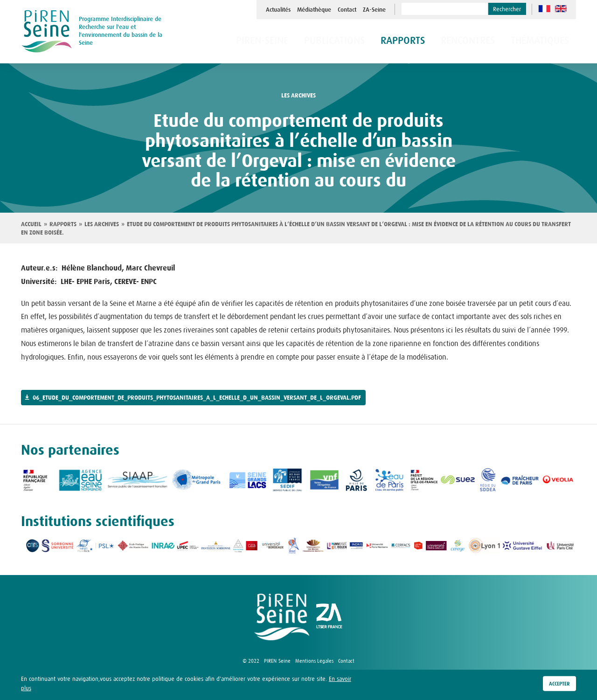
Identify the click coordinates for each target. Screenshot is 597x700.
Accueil (31, 224)
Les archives (102, 224)
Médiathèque (314, 10)
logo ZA (329, 617)
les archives (298, 96)
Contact (347, 10)
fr (545, 9)
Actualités (278, 10)
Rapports (63, 224)
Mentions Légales (314, 661)
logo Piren (282, 617)
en (561, 9)
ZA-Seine (374, 10)
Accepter (559, 684)
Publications (367, 41)
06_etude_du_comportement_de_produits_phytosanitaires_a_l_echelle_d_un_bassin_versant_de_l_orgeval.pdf (197, 398)
